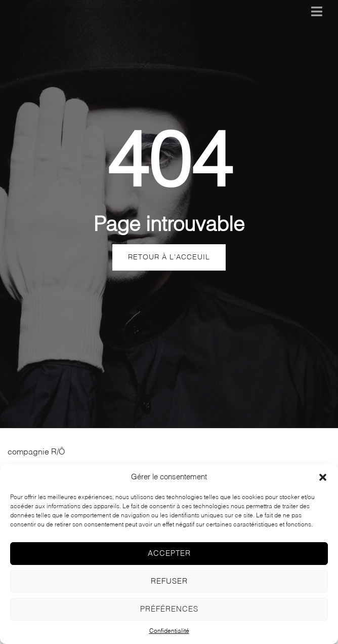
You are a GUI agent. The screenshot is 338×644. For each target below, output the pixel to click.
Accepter (169, 554)
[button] (323, 477)
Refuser (169, 581)
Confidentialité (169, 631)
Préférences (169, 609)
